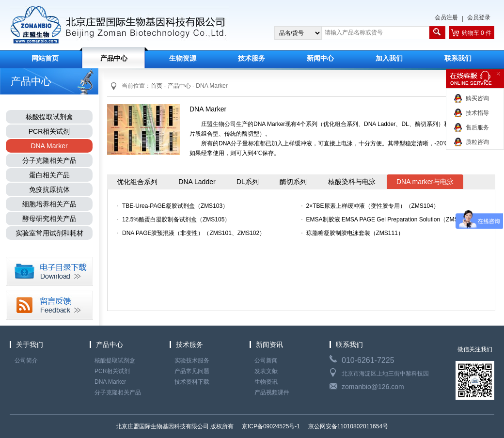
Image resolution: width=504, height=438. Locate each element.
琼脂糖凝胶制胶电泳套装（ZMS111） (355, 233)
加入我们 (389, 58)
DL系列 (248, 182)
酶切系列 (293, 182)
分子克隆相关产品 (49, 160)
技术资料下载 (192, 382)
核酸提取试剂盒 (49, 117)
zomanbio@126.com (373, 387)
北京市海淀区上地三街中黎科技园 (385, 374)
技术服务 (252, 58)
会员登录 (479, 17)
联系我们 (458, 58)
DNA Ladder (197, 182)
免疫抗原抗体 (49, 189)
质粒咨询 (477, 142)
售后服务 (477, 127)
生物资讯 (266, 382)
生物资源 (183, 58)
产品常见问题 (192, 371)
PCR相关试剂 (49, 131)
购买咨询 (477, 98)
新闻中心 (320, 58)
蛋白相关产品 (49, 175)
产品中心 (114, 58)
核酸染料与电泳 (352, 182)
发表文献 (266, 371)
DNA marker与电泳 (425, 182)
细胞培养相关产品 (49, 204)
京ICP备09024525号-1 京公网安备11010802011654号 (315, 426)
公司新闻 (266, 360)
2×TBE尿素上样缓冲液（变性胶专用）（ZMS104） (373, 206)
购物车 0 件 (477, 33)
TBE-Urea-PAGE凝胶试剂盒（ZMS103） (175, 206)
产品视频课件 (272, 392)
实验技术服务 (192, 360)
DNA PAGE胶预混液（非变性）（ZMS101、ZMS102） (194, 233)
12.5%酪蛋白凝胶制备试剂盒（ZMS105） (176, 219)
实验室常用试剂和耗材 (49, 233)
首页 (157, 86)
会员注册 (446, 17)
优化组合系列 (137, 182)
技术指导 (477, 113)
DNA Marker (49, 146)
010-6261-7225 (368, 360)
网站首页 (45, 58)
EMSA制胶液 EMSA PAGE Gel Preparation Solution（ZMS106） (386, 219)
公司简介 (26, 360)
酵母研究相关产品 (49, 219)
